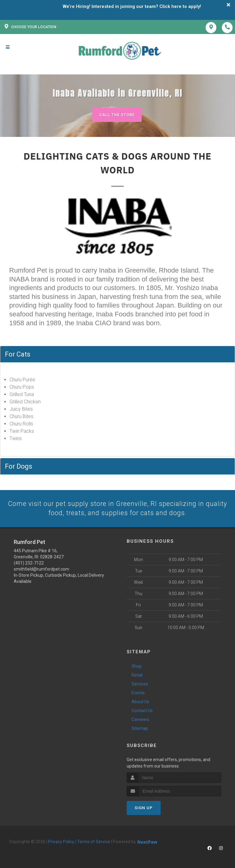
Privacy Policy (61, 842)
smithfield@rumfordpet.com (41, 569)
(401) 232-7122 (29, 563)
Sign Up (144, 808)
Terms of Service (94, 842)
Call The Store (117, 115)
